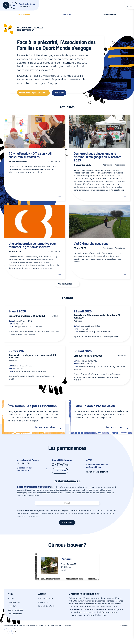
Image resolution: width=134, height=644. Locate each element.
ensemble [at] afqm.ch (14, 5)
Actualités (12, 606)
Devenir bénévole (110, 14)
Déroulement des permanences (24, 469)
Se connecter (125, 625)
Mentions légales (65, 625)
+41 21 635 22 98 (6, 5)
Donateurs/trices (15, 610)
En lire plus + (101, 615)
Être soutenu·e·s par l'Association (33, 93)
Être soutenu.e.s (24, 14)
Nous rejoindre (45, 427)
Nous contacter (15, 614)
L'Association (14, 602)
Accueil (11, 599)
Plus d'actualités (65, 284)
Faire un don (67, 14)
